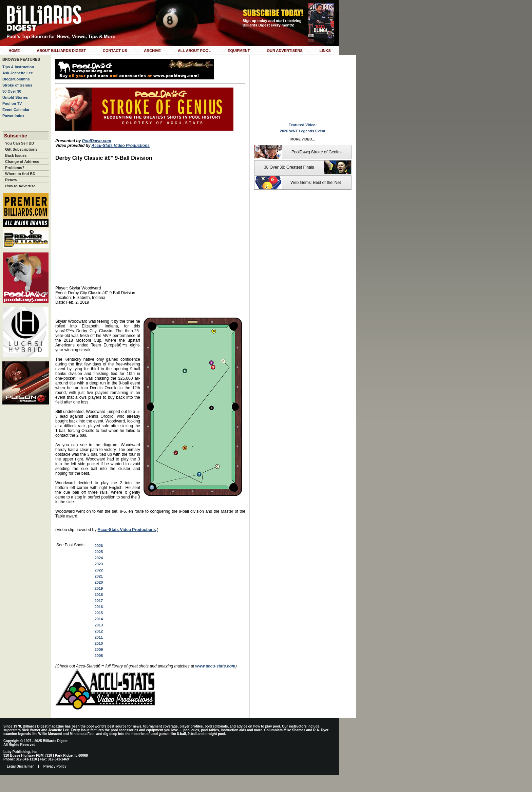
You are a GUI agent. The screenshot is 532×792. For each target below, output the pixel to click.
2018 (99, 595)
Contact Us (115, 51)
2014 (99, 619)
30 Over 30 (12, 91)
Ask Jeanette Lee (18, 73)
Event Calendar (16, 110)
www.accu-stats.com (215, 666)
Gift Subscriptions (21, 149)
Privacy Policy (55, 766)
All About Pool (194, 51)
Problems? (15, 168)
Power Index (13, 116)
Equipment (239, 51)
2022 (99, 570)
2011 (99, 637)
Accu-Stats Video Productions (120, 146)
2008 (99, 656)
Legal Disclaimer (20, 766)
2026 (99, 546)
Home (14, 51)
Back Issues (16, 155)
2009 (99, 649)
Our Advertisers (284, 51)
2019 (99, 588)
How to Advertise (20, 186)
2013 (99, 625)
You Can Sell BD (20, 143)
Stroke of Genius (17, 85)
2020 (99, 582)
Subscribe (16, 136)
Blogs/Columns (16, 79)
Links (325, 51)
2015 (99, 613)
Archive (152, 51)
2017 (99, 601)
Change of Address (22, 162)
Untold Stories (15, 97)
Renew (11, 180)
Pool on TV (12, 103)
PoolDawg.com (97, 141)
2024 (99, 558)
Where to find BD (20, 174)
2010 (99, 643)
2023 (99, 564)
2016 (99, 607)
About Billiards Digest (61, 51)
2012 (99, 631)
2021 (99, 576)
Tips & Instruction (18, 67)
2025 (99, 552)
